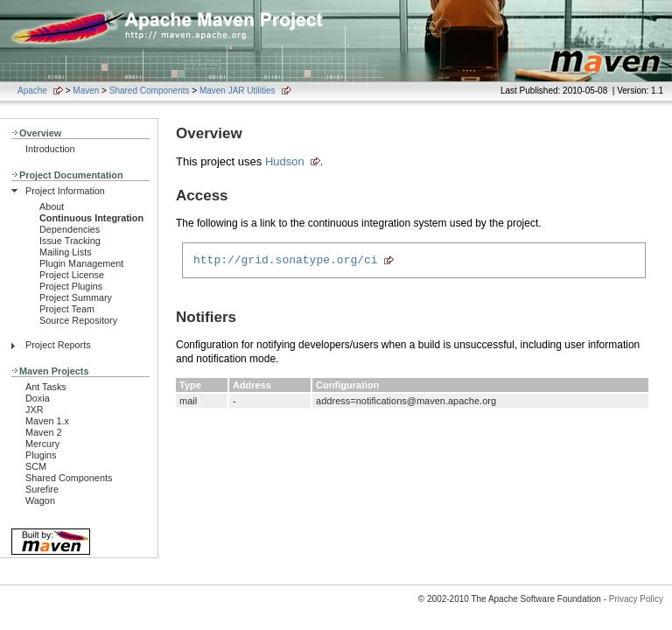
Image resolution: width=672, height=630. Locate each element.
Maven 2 (44, 432)
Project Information (65, 191)
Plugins (41, 455)
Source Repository (78, 320)
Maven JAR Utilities (238, 91)
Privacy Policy (636, 599)
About (52, 206)
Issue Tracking (70, 241)
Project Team (67, 309)
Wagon (40, 500)
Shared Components (150, 91)
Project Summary (76, 297)
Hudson (285, 161)
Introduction (50, 149)
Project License (72, 275)
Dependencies (70, 229)
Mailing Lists (66, 252)
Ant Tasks (46, 387)
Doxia (38, 398)
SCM (36, 466)
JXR (34, 409)
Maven (86, 91)
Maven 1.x (47, 421)
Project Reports (58, 345)
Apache (32, 91)
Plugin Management (81, 263)
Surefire (42, 489)
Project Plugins (71, 286)
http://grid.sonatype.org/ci (286, 262)
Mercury (42, 444)
